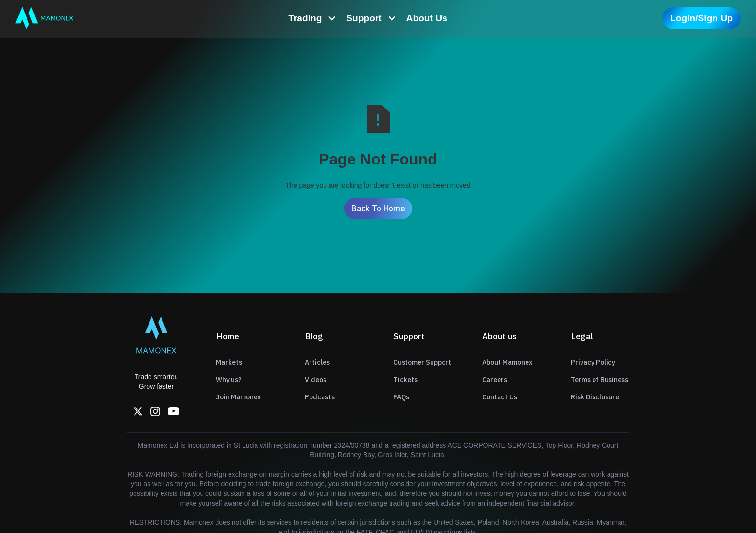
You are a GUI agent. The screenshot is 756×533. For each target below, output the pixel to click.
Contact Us (500, 397)
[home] (44, 18)
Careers (495, 380)
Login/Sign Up (702, 18)
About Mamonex (507, 362)
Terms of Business (600, 380)
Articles (317, 362)
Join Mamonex (238, 397)
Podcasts (320, 397)
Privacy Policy (593, 362)
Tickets (405, 380)
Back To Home (378, 208)
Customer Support (422, 362)
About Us (427, 18)
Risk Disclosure (595, 397)
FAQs (401, 397)
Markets (229, 362)
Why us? (229, 380)
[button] (312, 18)
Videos (316, 380)
